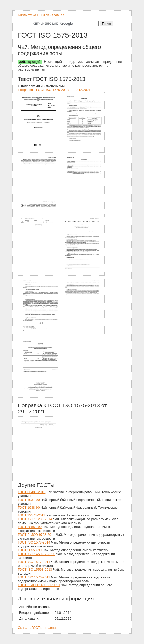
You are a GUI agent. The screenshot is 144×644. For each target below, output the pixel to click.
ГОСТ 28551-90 (30, 527)
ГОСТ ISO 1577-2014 (34, 562)
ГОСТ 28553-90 (30, 550)
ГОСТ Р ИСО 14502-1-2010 (39, 585)
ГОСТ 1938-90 (29, 507)
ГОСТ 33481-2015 (32, 492)
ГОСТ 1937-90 (29, 500)
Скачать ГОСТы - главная (38, 628)
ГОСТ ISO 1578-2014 (34, 542)
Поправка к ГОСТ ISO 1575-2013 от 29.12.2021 (54, 90)
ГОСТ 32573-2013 (32, 515)
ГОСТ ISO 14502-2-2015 (36, 554)
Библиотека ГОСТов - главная (41, 15)
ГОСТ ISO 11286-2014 (35, 519)
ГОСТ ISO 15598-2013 (35, 569)
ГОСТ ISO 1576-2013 (34, 577)
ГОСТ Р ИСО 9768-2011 (36, 535)
